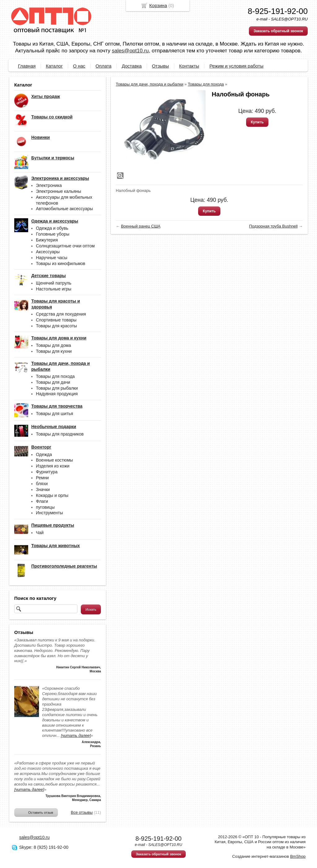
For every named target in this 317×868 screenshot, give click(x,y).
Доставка (132, 66)
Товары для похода (55, 376)
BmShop (298, 856)
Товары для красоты (56, 326)
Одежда (44, 454)
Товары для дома (53, 345)
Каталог (54, 66)
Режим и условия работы (236, 66)
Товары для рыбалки (57, 388)
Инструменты (49, 513)
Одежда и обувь (52, 228)
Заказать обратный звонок (278, 31)
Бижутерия (47, 240)
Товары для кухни (54, 351)
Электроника (49, 185)
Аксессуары (48, 252)
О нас (79, 66)
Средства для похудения (61, 314)
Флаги (42, 501)
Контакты (189, 66)
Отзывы (161, 66)
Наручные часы (52, 258)
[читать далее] (76, 735)
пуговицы (45, 507)
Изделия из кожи (53, 466)
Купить (257, 122)
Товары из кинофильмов (61, 263)
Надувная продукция (57, 394)
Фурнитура (47, 472)
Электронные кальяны (59, 191)
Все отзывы (82, 812)
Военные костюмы (54, 460)
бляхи (42, 484)
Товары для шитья (54, 414)
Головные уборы (53, 234)
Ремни (42, 478)
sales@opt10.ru (130, 51)
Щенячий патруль (54, 283)
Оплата (104, 66)
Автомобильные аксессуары (64, 209)
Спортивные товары (56, 320)
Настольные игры (54, 289)
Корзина (158, 5)
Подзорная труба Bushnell (274, 226)
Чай (40, 533)
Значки (43, 489)
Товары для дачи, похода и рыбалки (150, 84)
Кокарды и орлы (52, 495)
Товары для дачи (53, 382)
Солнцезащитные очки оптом (65, 246)
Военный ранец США (141, 226)
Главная (27, 66)
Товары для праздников (60, 434)
